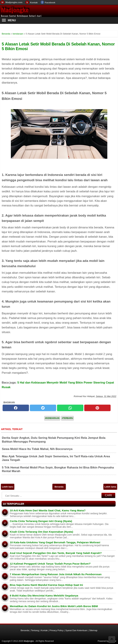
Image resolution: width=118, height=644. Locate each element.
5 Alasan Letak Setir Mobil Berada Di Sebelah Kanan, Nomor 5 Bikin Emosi (58, 46)
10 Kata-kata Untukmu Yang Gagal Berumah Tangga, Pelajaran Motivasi (55, 542)
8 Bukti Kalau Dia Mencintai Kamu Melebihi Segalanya (44, 596)
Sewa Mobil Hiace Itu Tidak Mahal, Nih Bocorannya (37, 449)
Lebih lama (110, 487)
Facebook (50, 2)
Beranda (59, 487)
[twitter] (43, 408)
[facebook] (16, 408)
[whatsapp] (70, 408)
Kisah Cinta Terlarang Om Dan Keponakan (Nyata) (42, 532)
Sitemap (93, 630)
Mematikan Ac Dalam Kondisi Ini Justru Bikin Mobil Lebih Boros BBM (54, 606)
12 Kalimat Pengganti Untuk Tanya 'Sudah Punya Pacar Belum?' (50, 564)
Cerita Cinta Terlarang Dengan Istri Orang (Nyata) (41, 521)
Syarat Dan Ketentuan (76, 630)
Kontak (34, 2)
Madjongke (15, 10)
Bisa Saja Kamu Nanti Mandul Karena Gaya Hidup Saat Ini (46, 585)
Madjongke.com (14, 2)
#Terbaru (67, 418)
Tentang (35, 630)
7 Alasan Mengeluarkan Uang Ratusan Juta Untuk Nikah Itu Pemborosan (56, 574)
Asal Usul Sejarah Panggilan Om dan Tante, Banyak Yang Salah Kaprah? (56, 553)
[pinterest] (97, 408)
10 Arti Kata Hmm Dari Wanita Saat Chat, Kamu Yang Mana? (48, 510)
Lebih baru (8, 487)
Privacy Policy (56, 630)
